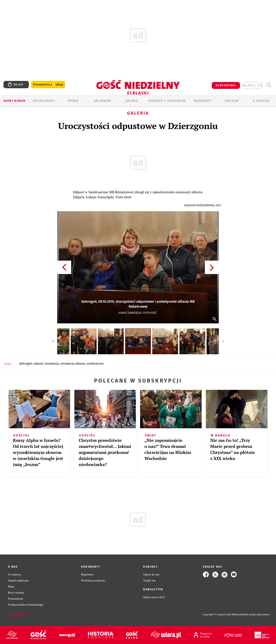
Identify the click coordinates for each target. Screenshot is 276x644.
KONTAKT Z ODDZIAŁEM (167, 101)
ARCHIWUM (103, 101)
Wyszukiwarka (269, 85)
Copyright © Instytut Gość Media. (221, 615)
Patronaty (203, 101)
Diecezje (232, 101)
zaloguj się (252, 85)
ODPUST (38, 364)
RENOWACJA (52, 364)
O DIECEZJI (261, 101)
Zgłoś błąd (18, 615)
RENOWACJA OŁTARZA (73, 364)
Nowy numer (15, 101)
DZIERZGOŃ (26, 364)
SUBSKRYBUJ (226, 85)
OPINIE (73, 101)
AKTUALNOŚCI (44, 101)
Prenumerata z (48, 85)
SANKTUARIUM (95, 364)
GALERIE (132, 101)
